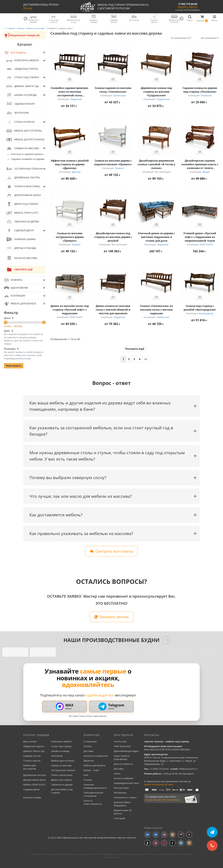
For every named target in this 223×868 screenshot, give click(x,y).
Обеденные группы (22, 69)
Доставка (89, 751)
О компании (90, 741)
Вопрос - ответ (91, 770)
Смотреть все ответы (111, 551)
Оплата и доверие (124, 778)
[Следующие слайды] (166, 640)
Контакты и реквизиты (96, 756)
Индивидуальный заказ (126, 783)
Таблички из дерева (22, 222)
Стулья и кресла (20, 122)
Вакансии (89, 761)
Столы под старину (22, 77)
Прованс (119, 168)
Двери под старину (22, 204)
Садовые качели (20, 104)
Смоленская (119, 95)
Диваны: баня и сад (22, 86)
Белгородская (206, 313)
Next (181, 19)
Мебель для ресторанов (25, 140)
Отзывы (88, 780)
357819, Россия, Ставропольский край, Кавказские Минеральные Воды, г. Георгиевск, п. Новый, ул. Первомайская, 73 (171, 761)
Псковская (206, 95)
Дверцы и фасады (21, 248)
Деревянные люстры (23, 178)
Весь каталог (30, 741)
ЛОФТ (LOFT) (206, 244)
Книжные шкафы (21, 239)
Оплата (88, 746)
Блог (86, 775)
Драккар (76, 172)
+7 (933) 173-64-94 (160, 769)
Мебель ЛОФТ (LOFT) (22, 213)
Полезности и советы (125, 797)
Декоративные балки (23, 195)
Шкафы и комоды (21, 95)
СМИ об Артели (122, 746)
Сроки (117, 773)
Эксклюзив (17, 113)
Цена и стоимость (123, 764)
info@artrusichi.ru (188, 769)
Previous (26, 19)
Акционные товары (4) (22, 35)
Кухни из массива (21, 258)
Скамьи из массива (22, 148)
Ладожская (76, 99)
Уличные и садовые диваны (27, 154)
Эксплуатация (121, 788)
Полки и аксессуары (23, 186)
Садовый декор (20, 230)
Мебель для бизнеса (95, 765)
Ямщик (206, 172)
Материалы (120, 793)
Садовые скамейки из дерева (28, 159)
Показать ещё (135, 349)
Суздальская (163, 99)
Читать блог (120, 741)
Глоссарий (119, 818)
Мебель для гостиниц (24, 131)
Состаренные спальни (24, 169)
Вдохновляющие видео (126, 751)
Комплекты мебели (22, 60)
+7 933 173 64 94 (188, 4)
